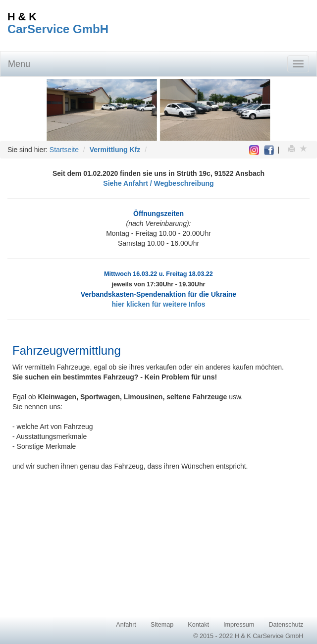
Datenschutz (286, 625)
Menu (19, 64)
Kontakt (198, 625)
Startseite (64, 150)
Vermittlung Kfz (115, 150)
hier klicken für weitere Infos (158, 304)
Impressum (239, 625)
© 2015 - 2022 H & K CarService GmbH (248, 636)
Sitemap (162, 625)
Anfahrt (126, 625)
